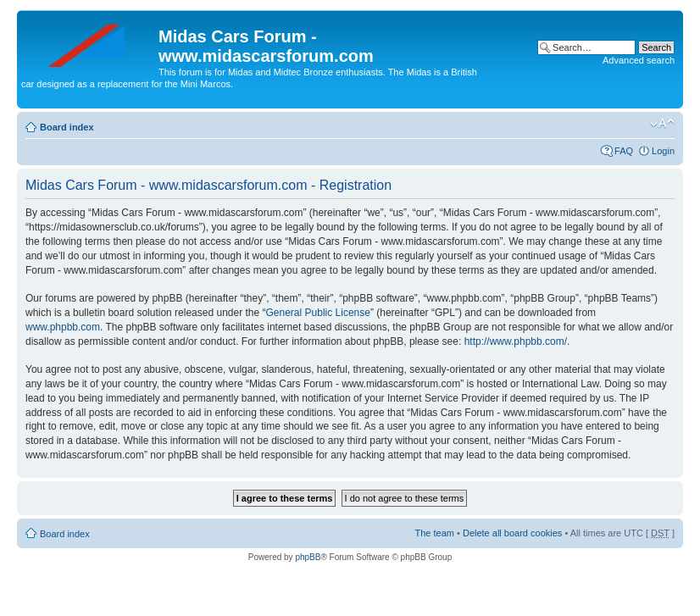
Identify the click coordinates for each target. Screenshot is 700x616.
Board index (67, 127)
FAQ (624, 151)
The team (435, 533)
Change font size (662, 124)
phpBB (308, 557)
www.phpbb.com (63, 327)
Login (663, 151)
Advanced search (639, 60)
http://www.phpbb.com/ (516, 341)
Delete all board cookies (512, 533)
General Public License (318, 313)
